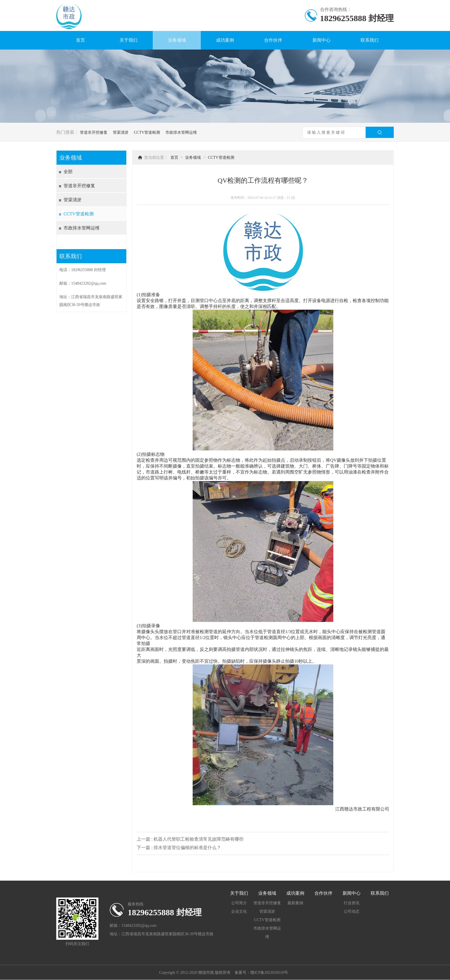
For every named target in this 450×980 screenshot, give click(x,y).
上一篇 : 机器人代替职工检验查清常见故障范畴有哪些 (190, 839)
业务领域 (177, 40)
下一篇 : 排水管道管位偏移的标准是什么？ (179, 848)
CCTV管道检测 (147, 132)
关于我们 (129, 40)
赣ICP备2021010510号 (269, 973)
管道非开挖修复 (94, 132)
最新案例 (295, 903)
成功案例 (225, 40)
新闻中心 (321, 40)
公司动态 (352, 911)
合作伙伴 (273, 40)
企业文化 (239, 911)
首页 (80, 40)
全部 (68, 172)
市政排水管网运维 (181, 132)
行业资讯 (352, 903)
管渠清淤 (121, 132)
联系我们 (370, 40)
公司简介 (239, 903)
